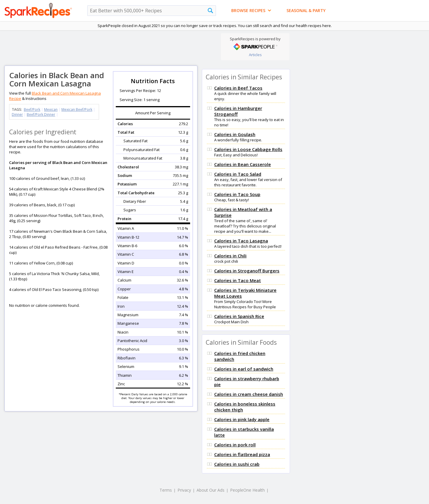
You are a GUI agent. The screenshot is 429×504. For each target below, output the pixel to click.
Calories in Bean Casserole (243, 164)
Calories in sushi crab (237, 464)
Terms (166, 490)
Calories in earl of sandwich (244, 369)
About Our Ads (211, 490)
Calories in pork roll (235, 445)
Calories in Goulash (235, 134)
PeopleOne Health (247, 490)
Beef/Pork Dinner (41, 114)
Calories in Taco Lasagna (241, 241)
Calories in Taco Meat (238, 280)
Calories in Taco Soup (237, 194)
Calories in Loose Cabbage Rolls (248, 149)
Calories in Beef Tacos (238, 88)
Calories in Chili (230, 256)
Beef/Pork (32, 109)
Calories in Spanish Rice (239, 316)
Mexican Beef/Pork (77, 109)
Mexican (51, 109)
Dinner (17, 114)
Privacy (184, 490)
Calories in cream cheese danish (249, 394)
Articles (255, 55)
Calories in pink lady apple (242, 419)
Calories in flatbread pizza (242, 454)
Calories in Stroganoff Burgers (247, 271)
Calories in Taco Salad (238, 174)
